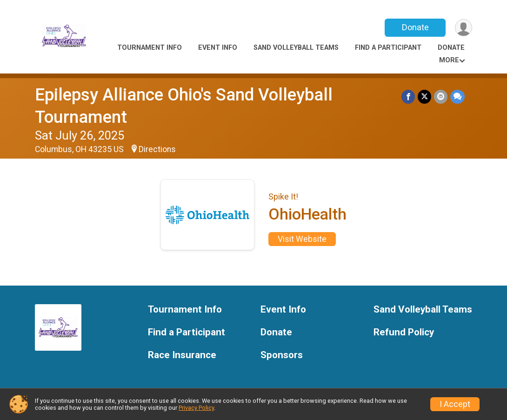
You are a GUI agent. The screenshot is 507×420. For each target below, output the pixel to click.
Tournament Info (150, 48)
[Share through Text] (457, 97)
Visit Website (302, 239)
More (449, 60)
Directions (157, 149)
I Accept (455, 404)
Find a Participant (388, 48)
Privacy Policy (196, 408)
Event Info (218, 48)
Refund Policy (404, 332)
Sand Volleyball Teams (296, 48)
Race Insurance (182, 355)
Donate (415, 27)
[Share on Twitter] (424, 97)
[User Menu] (464, 28)
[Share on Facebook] (408, 97)
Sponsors (282, 355)
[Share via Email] (441, 97)
